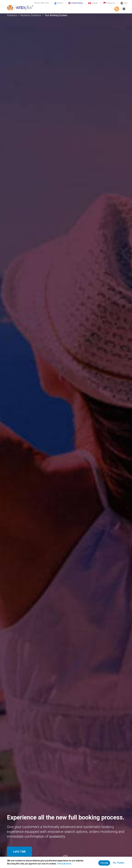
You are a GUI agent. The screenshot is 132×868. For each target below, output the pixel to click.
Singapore (109, 3)
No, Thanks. (119, 863)
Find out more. (64, 864)
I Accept (104, 863)
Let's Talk (19, 851)
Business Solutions (31, 15)
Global (59, 3)
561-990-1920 (42, 3)
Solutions (12, 15)
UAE (124, 3)
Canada (93, 3)
